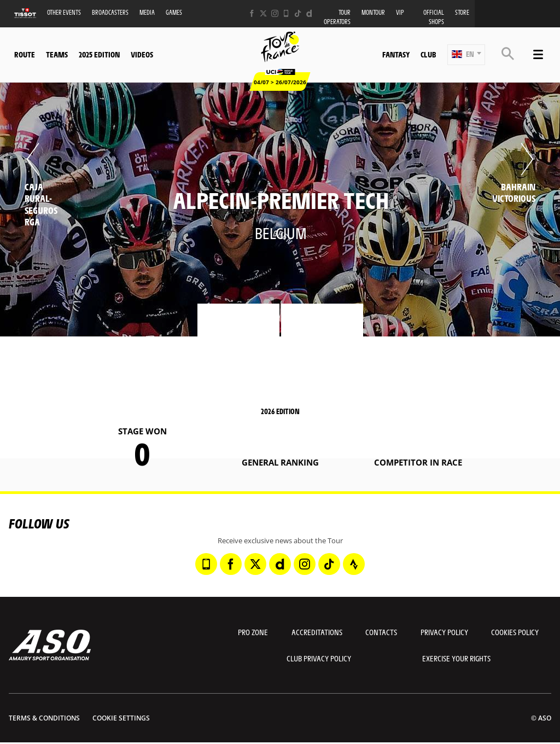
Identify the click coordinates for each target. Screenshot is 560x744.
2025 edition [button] (99, 54)
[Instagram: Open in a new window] (275, 13)
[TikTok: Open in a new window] (298, 13)
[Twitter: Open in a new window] (263, 13)
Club (428, 54)
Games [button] (174, 12)
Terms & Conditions (44, 718)
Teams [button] (57, 54)
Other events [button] (64, 12)
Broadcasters (110, 12)
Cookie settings (121, 718)
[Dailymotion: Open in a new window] (309, 13)
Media (147, 12)
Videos (142, 54)
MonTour (373, 12)
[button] (466, 55)
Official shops (434, 17)
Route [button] (25, 54)
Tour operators (337, 17)
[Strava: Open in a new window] (354, 564)
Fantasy (396, 54)
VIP (400, 12)
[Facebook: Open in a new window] (252, 13)
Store (462, 12)
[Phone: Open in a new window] (286, 13)
